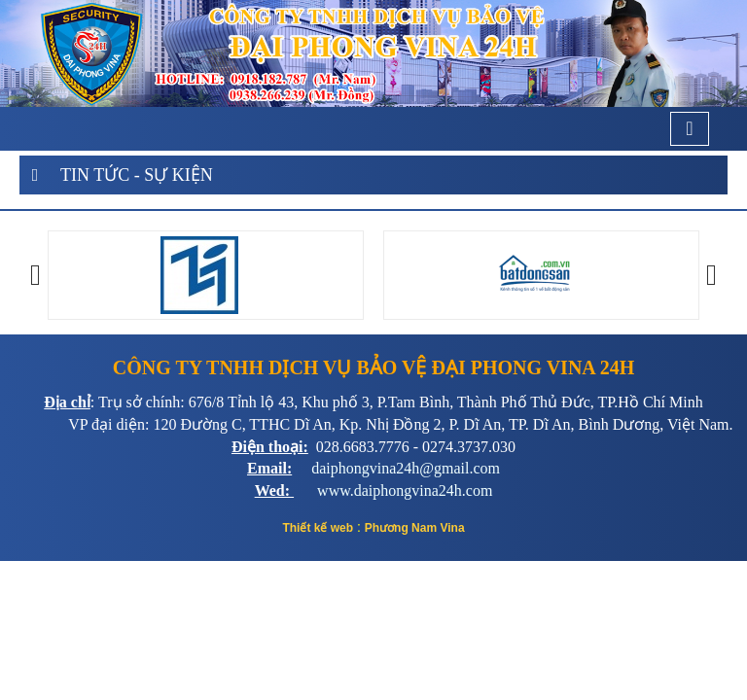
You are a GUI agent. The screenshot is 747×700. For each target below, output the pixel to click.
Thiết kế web (318, 528)
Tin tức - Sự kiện (137, 175)
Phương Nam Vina (415, 528)
